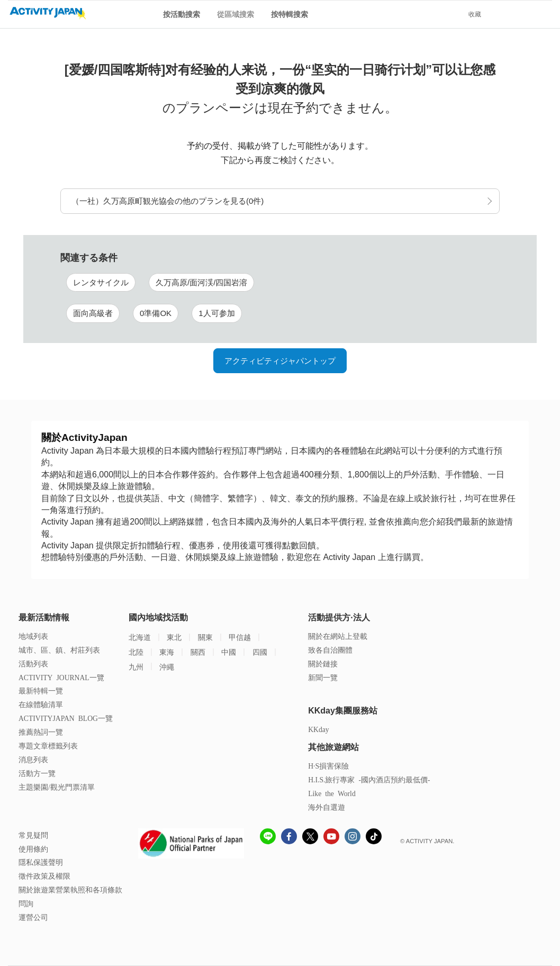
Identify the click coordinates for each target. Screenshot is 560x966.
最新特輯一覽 (41, 690)
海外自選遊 (327, 807)
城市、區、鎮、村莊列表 (59, 650)
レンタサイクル (101, 282)
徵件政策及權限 (44, 876)
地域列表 (33, 636)
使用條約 (33, 849)
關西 (198, 652)
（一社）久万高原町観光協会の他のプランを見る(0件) (168, 201)
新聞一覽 (323, 677)
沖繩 (167, 667)
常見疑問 (33, 835)
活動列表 (33, 663)
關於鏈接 (323, 663)
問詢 (26, 903)
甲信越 (240, 637)
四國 (260, 652)
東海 (167, 652)
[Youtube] (331, 838)
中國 (229, 652)
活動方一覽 (37, 773)
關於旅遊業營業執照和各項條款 (70, 890)
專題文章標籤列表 (48, 746)
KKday (318, 729)
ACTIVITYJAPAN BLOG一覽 (66, 718)
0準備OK (156, 313)
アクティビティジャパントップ (280, 361)
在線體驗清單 (41, 704)
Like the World (332, 793)
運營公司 (33, 917)
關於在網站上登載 (338, 636)
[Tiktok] (374, 836)
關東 (205, 637)
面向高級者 (93, 313)
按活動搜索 (182, 14)
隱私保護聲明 (41, 862)
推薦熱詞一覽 (41, 732)
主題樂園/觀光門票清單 (57, 787)
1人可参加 (216, 313)
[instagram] (353, 838)
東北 (174, 637)
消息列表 (33, 759)
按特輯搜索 (290, 14)
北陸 (136, 652)
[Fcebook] (289, 838)
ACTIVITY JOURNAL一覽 (61, 677)
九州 (136, 667)
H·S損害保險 (328, 766)
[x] (310, 836)
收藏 (475, 14)
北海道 (140, 637)
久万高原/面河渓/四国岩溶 (201, 282)
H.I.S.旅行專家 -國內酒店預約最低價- (369, 779)
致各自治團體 (330, 650)
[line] (268, 838)
